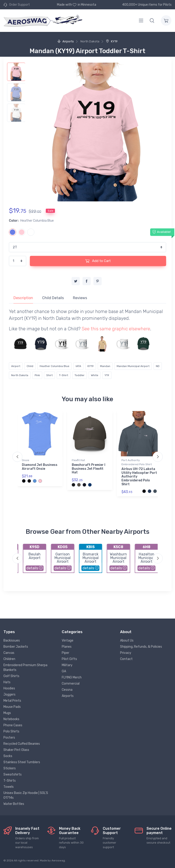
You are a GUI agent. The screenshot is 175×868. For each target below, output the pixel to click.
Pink (37, 375)
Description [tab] (23, 298)
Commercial (71, 684)
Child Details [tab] (53, 298)
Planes (67, 647)
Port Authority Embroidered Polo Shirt (137, 462)
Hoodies (9, 688)
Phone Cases (13, 725)
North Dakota (20, 375)
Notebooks (11, 719)
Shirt (49, 375)
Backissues (12, 641)
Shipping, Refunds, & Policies (141, 647)
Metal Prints (12, 701)
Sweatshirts (13, 774)
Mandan (105, 366)
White (95, 375)
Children (9, 659)
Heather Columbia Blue (54, 366)
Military (67, 665)
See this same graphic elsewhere (116, 329)
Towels (9, 787)
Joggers (9, 695)
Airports (66, 41)
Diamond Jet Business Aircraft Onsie (40, 467)
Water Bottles (14, 804)
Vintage (68, 641)
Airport (16, 366)
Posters (9, 738)
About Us (127, 641)
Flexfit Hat (78, 460)
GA (64, 671)
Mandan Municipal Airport (133, 366)
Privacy (126, 653)
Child (30, 366)
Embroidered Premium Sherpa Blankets (25, 668)
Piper (66, 653)
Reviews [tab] (80, 298)
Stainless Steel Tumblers (22, 762)
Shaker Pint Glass (16, 750)
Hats (7, 682)
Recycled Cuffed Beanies (22, 744)
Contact (126, 659)
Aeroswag (58, 860)
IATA (78, 366)
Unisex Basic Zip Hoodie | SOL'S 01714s (26, 795)
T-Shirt (64, 375)
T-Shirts (10, 781)
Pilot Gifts (69, 659)
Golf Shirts (11, 676)
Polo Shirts (11, 731)
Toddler (80, 375)
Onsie (26, 460)
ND (158, 366)
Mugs (7, 713)
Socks (8, 756)
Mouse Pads (12, 707)
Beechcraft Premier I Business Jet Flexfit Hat (89, 469)
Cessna (67, 690)
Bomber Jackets (16, 647)
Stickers (10, 768)
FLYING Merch (72, 677)
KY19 (112, 41)
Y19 (107, 375)
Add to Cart (98, 261)
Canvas (9, 653)
